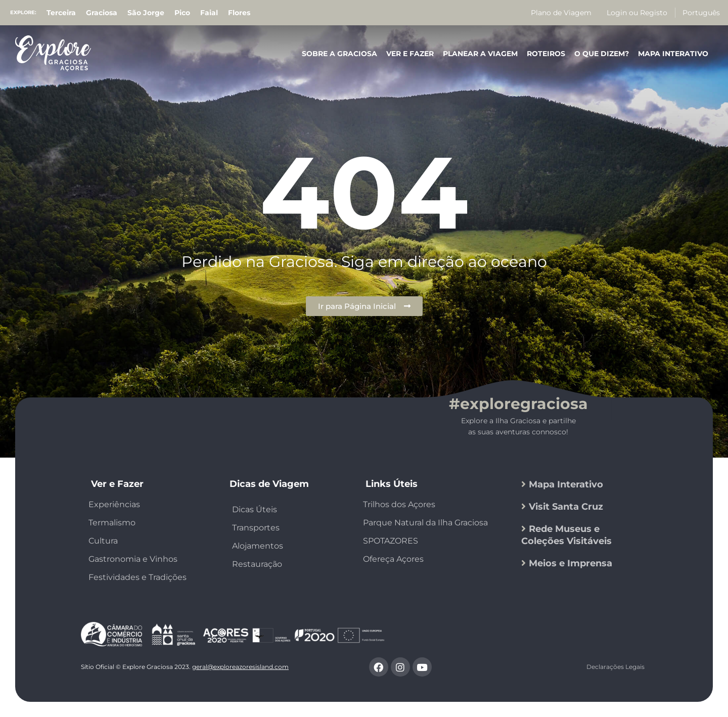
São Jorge (146, 13)
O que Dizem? (602, 54)
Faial (209, 13)
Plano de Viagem (561, 13)
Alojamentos (258, 546)
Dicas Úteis (255, 509)
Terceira (61, 13)
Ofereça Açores (393, 559)
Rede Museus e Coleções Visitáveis (566, 535)
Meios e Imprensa (571, 563)
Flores (239, 13)
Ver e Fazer (410, 54)
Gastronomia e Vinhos (133, 559)
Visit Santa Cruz (566, 507)
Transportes (256, 528)
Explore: (23, 12)
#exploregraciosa (518, 404)
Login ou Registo (637, 13)
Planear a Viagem (480, 54)
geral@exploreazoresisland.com (240, 667)
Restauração (257, 564)
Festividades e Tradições (138, 577)
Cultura (103, 541)
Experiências (114, 504)
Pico (182, 13)
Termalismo (112, 523)
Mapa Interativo (673, 54)
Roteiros (546, 54)
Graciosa (102, 13)
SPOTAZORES (391, 541)
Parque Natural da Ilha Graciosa (425, 523)
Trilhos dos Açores (399, 504)
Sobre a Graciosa (339, 54)
